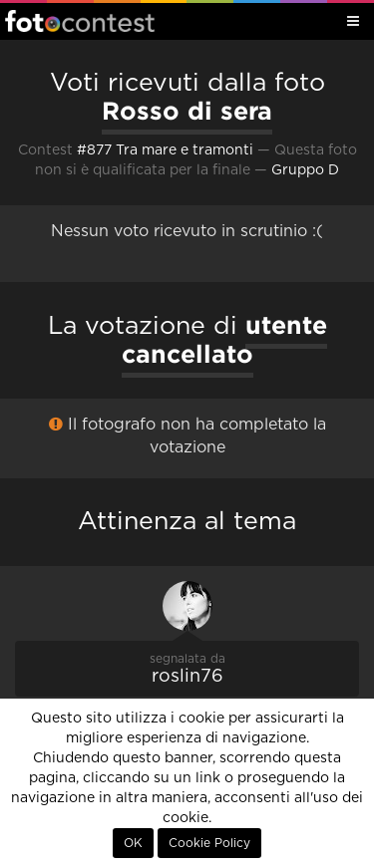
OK (133, 843)
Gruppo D (305, 170)
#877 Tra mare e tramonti (165, 150)
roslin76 (187, 677)
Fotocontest (80, 21)
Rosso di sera (187, 111)
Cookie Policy (209, 843)
